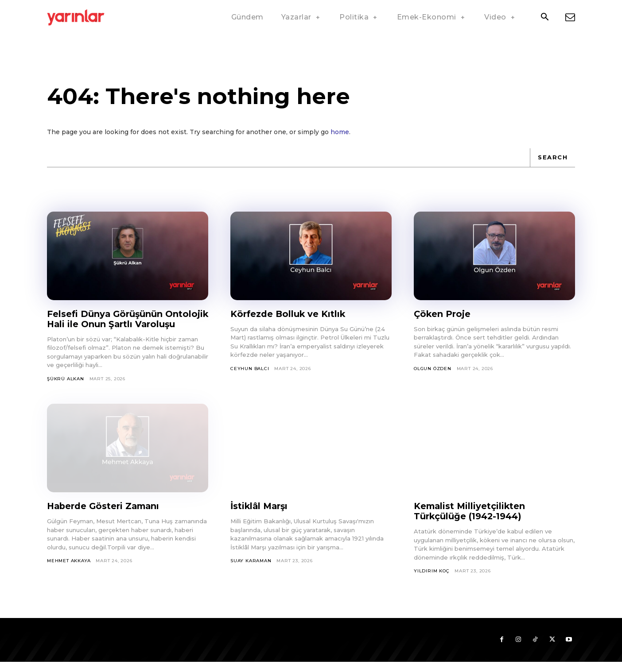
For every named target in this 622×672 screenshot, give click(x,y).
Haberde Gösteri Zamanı (105, 516)
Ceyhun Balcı (250, 369)
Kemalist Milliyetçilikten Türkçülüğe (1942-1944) (470, 521)
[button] (544, 18)
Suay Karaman (251, 571)
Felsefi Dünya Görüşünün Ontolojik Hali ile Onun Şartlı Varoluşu (113, 324)
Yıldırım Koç (432, 581)
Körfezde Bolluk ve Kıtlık (289, 314)
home (340, 132)
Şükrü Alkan (66, 389)
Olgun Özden (433, 369)
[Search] (552, 158)
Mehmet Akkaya (69, 571)
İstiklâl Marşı (260, 516)
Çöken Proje (443, 314)
